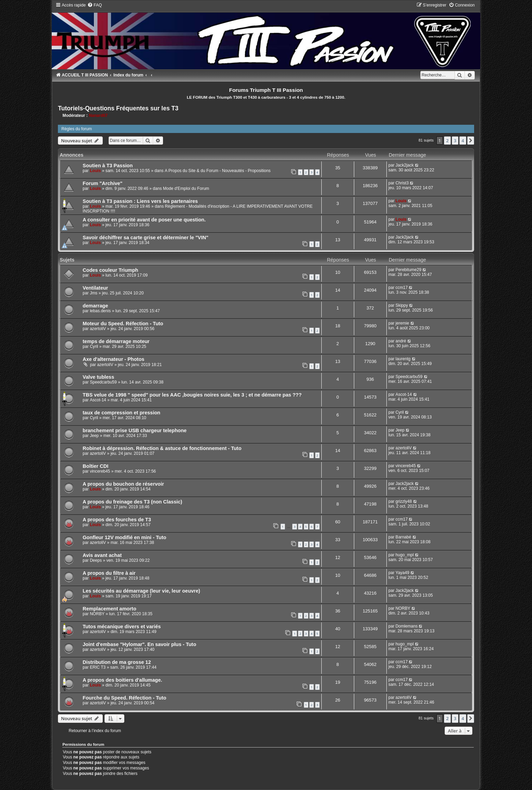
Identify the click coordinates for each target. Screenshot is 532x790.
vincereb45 (100, 471)
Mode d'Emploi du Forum (186, 189)
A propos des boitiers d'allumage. (122, 680)
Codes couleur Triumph (110, 270)
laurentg (403, 359)
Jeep (94, 436)
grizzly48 (404, 501)
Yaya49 (403, 573)
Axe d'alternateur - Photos (113, 359)
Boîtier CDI (95, 466)
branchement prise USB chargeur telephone (134, 430)
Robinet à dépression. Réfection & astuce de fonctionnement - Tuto (162, 448)
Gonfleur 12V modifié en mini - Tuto (124, 537)
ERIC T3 (98, 667)
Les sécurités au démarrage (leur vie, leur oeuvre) (141, 591)
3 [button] (455, 141)
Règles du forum (77, 129)
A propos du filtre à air (109, 573)
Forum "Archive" (102, 183)
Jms (94, 293)
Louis (95, 171)
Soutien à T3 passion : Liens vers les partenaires (140, 201)
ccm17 (402, 288)
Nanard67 (98, 116)
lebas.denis (100, 311)
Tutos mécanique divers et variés (122, 627)
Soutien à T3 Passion (108, 166)
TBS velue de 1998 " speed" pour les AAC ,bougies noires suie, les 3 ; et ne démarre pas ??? (192, 395)
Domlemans (407, 626)
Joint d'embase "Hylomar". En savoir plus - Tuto (139, 644)
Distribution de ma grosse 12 (117, 662)
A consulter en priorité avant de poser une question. (144, 220)
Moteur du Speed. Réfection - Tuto (123, 324)
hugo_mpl (405, 555)
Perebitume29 (409, 270)
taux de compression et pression (121, 413)
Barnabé (404, 537)
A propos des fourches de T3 (117, 520)
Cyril (94, 347)
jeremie (403, 323)
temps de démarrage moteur (116, 341)
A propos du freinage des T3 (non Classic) (132, 502)
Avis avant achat (102, 555)
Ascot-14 (98, 400)
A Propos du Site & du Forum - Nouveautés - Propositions (218, 171)
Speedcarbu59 (103, 382)
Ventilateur (95, 288)
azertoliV (98, 329)
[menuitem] (95, 5)
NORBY (97, 614)
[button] (471, 141)
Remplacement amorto (109, 609)
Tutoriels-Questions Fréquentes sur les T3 (118, 108)
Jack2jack (405, 165)
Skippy (402, 305)
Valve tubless (98, 377)
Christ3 (402, 183)
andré (401, 341)
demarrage (95, 306)
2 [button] (447, 141)
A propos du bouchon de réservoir (123, 484)
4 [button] (463, 141)
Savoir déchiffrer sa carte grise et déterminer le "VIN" (145, 238)
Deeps (96, 560)
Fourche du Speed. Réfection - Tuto (124, 698)
